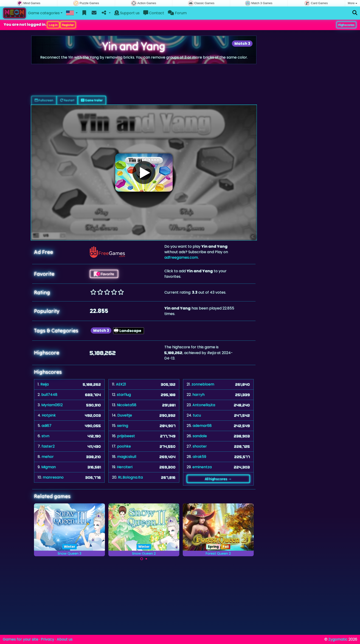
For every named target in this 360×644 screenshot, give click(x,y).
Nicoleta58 (127, 405)
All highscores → (218, 479)
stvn (45, 436)
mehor (48, 457)
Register (68, 25)
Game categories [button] (44, 13)
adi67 (46, 426)
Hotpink (49, 415)
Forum (177, 13)
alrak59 (199, 457)
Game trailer (92, 100)
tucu (197, 415)
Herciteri (125, 467)
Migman (49, 467)
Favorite (104, 274)
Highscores (346, 25)
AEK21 (121, 384)
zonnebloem (203, 384)
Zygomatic (338, 639)
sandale (200, 436)
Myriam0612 (52, 405)
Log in (53, 25)
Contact (154, 13)
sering (123, 426)
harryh (198, 395)
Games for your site (21, 639)
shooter (200, 446)
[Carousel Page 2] (146, 559)
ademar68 (202, 426)
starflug (124, 395)
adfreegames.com (181, 257)
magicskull (127, 457)
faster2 (48, 446)
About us (65, 639)
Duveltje (125, 415)
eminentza (202, 467)
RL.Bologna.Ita (130, 477)
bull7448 (49, 395)
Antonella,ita (204, 405)
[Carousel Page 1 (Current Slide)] (142, 559)
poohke (124, 446)
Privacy (48, 639)
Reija (45, 384)
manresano (53, 477)
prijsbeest (126, 436)
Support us (127, 13)
